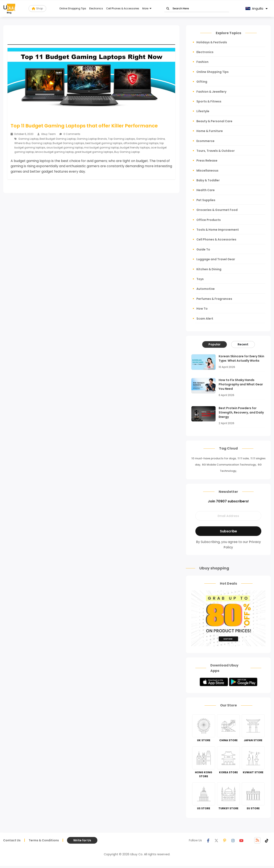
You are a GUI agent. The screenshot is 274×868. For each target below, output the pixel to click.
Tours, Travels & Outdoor (216, 151)
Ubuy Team (48, 134)
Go (168, 9)
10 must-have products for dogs (214, 458)
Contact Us (12, 840)
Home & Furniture (210, 131)
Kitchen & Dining (209, 269)
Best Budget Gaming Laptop (58, 139)
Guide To (203, 249)
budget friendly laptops (135, 147)
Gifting (202, 82)
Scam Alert (205, 319)
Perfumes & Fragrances (214, 299)
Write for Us (82, 840)
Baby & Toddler (208, 180)
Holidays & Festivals (212, 42)
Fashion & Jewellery (211, 92)
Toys (200, 279)
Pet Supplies (206, 200)
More (145, 8)
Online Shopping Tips (73, 8)
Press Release (207, 161)
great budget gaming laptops (94, 152)
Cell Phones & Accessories (123, 8)
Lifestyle (203, 111)
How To (202, 309)
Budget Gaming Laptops (68, 143)
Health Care (206, 190)
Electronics (96, 8)
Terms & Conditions (44, 840)
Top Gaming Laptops (122, 139)
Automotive (206, 289)
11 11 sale (243, 458)
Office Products (209, 220)
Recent (243, 344)
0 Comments (70, 134)
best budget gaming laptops (104, 143)
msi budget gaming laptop (102, 147)
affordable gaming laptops (141, 143)
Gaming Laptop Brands (92, 139)
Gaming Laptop (28, 139)
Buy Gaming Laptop (127, 152)
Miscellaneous (207, 171)
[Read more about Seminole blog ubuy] (9, 9)
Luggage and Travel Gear (216, 259)
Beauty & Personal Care (214, 121)
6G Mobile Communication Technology (229, 465)
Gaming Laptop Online (150, 139)
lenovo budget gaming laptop (54, 152)
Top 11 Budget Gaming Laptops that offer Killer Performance (84, 126)
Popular (214, 344)
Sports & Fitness (209, 101)
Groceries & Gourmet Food (217, 210)
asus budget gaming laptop (65, 147)
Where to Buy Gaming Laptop (33, 143)
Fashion (202, 62)
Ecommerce (205, 141)
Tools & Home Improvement (218, 230)
